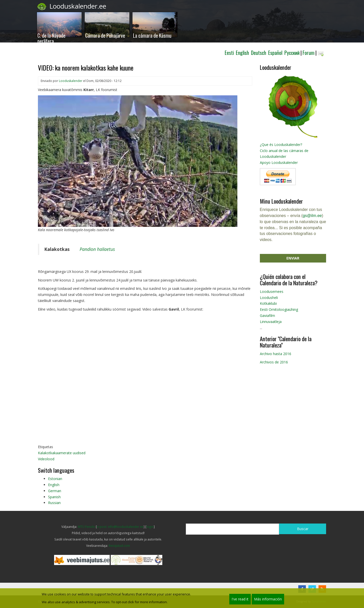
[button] (138, 160)
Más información (268, 599)
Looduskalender (71, 81)
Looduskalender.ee (78, 6)
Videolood (46, 459)
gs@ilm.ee (312, 216)
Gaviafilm (267, 316)
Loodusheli (269, 298)
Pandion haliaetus (97, 249)
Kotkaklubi (268, 303)
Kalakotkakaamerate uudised (62, 453)
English (54, 485)
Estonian (55, 479)
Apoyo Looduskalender (279, 162)
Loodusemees (272, 291)
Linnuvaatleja (271, 322)
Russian (54, 503)
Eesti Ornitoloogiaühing (279, 309)
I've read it (240, 599)
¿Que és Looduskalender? (281, 145)
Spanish (54, 497)
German (55, 491)
